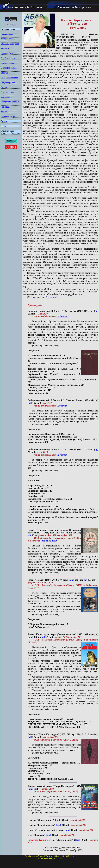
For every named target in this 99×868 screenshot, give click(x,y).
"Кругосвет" (51, 297)
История (4, 73)
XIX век (4, 111)
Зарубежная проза (9, 39)
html (70, 533)
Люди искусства (8, 82)
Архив (4, 121)
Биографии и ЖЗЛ (9, 68)
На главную (11, 24)
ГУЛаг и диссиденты (10, 44)
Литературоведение (9, 78)
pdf (97, 311)
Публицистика (7, 53)
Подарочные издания (10, 102)
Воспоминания (7, 63)
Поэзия (4, 87)
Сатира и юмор (7, 92)
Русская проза (7, 34)
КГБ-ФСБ (5, 48)
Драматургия (6, 97)
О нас (3, 126)
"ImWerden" (62, 316)
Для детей (5, 107)
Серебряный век (8, 58)
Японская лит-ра (8, 116)
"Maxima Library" (50, 541)
